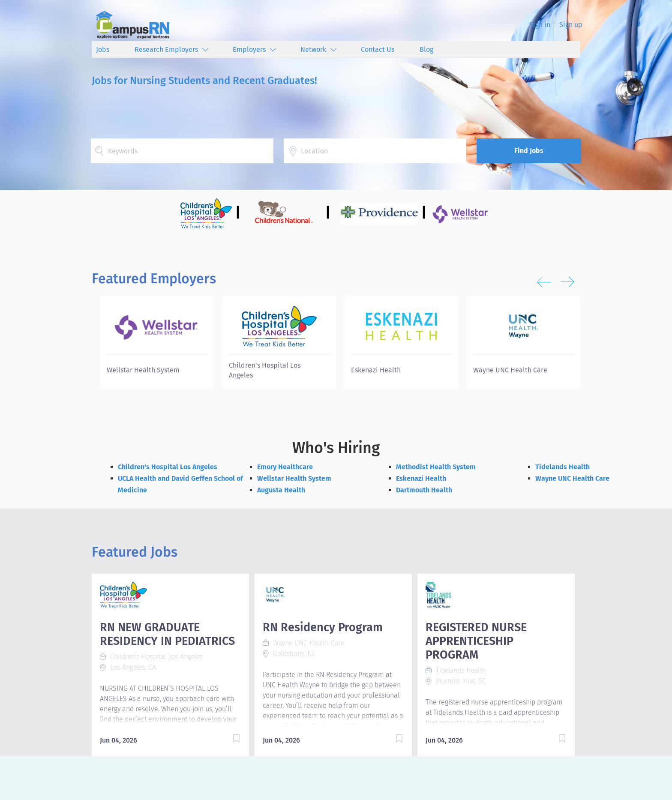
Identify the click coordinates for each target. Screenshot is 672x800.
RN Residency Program (323, 627)
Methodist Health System (436, 467)
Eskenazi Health (421, 478)
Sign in (540, 25)
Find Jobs (529, 151)
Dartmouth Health (424, 490)
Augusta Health (281, 490)
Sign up (571, 25)
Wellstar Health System (294, 478)
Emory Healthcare (285, 467)
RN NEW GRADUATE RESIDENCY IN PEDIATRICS (167, 634)
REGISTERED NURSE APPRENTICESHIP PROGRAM (476, 641)
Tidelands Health (562, 467)
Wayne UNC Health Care (572, 478)
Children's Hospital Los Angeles (168, 467)
